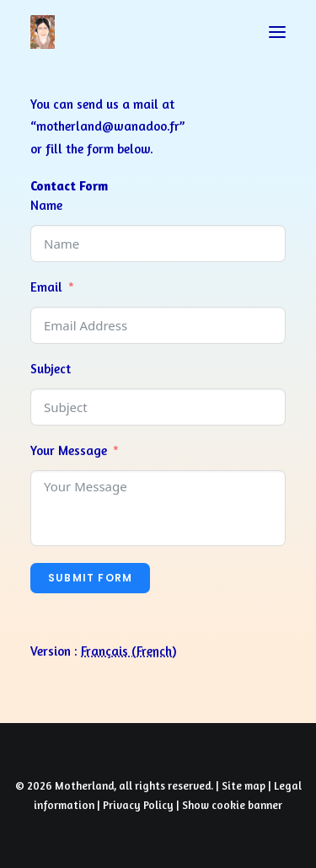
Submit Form (90, 578)
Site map (244, 785)
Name (46, 205)
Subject (51, 369)
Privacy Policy (138, 805)
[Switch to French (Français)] (129, 651)
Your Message (69, 450)
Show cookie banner (232, 805)
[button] (277, 32)
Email (46, 287)
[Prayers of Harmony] (43, 32)
